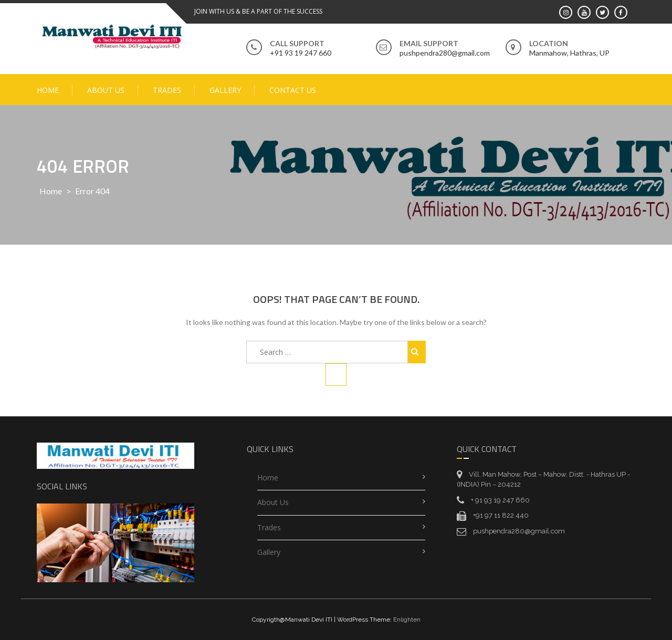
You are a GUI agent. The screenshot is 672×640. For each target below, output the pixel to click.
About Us (106, 90)
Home (48, 90)
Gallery (225, 90)
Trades (167, 90)
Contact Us (293, 90)
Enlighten (407, 620)
